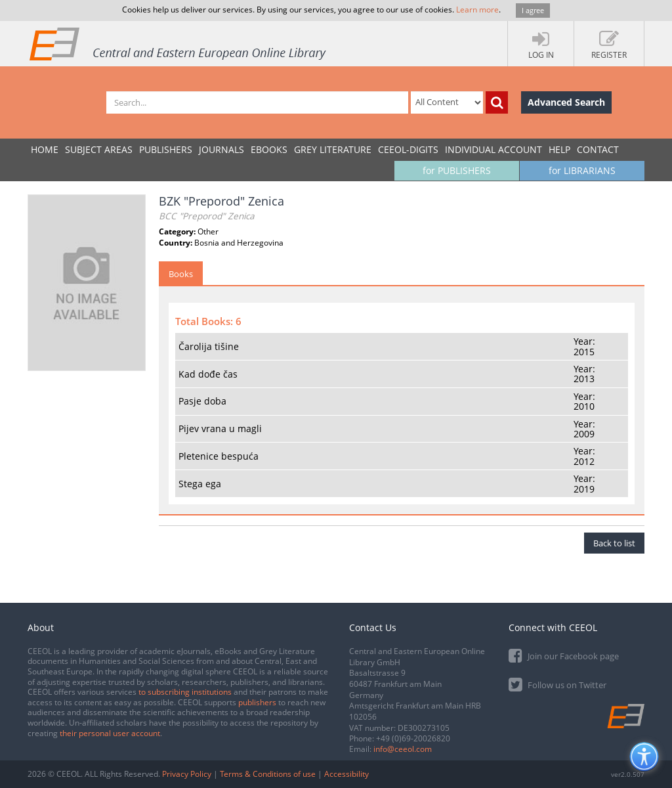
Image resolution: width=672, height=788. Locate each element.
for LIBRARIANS (582, 170)
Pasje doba (202, 401)
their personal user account (110, 733)
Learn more (477, 10)
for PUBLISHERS (457, 170)
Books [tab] (181, 274)
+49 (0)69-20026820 (413, 738)
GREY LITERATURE (333, 149)
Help (559, 149)
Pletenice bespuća (219, 456)
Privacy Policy (187, 774)
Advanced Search (566, 102)
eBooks (269, 149)
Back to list (614, 543)
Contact (598, 149)
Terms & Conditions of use (268, 774)
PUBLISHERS (166, 149)
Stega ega (200, 484)
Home (45, 149)
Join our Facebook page (564, 655)
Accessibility (346, 774)
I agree (533, 10)
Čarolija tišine (209, 346)
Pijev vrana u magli (220, 428)
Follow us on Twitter (557, 684)
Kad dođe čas (208, 374)
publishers (257, 702)
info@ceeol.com (403, 749)
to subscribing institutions (185, 692)
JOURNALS (221, 149)
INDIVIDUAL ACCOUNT (493, 149)
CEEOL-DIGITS (408, 149)
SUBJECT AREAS (99, 149)
